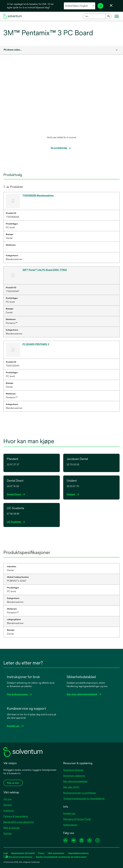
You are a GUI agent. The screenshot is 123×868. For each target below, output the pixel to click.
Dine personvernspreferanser (21, 857)
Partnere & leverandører (16, 816)
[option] (61, 103)
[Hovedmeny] (117, 16)
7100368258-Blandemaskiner (38, 195)
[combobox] (97, 16)
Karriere (8, 805)
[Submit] (109, 16)
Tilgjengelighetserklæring (78, 853)
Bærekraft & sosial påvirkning (19, 822)
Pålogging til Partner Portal (77, 819)
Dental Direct (15, 494)
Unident (72, 494)
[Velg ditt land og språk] (79, 6)
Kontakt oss (69, 813)
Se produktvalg (59, 148)
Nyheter (8, 833)
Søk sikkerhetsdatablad (75, 781)
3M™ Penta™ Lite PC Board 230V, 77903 (45, 270)
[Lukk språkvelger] (111, 5)
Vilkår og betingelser (56, 853)
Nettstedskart (70, 825)
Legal (6, 853)
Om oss (8, 799)
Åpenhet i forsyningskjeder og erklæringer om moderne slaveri (61, 857)
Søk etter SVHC (71, 787)
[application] (61, 100)
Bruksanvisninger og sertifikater (80, 793)
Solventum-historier (73, 770)
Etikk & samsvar (12, 828)
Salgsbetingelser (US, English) (23, 853)
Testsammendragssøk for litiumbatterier (84, 799)
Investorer (9, 811)
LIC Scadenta (15, 522)
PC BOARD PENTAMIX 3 (36, 344)
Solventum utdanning (74, 776)
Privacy (41, 853)
